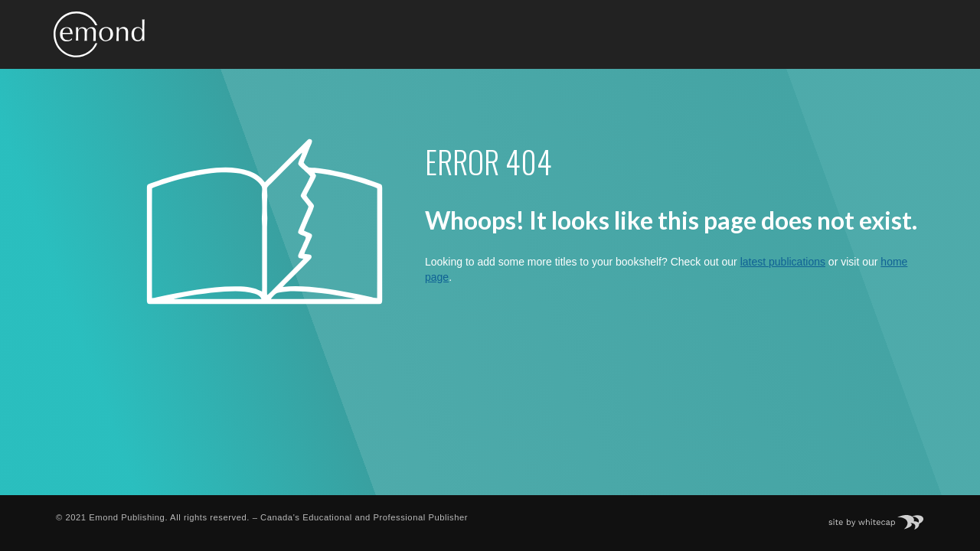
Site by (884, 517)
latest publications (783, 262)
